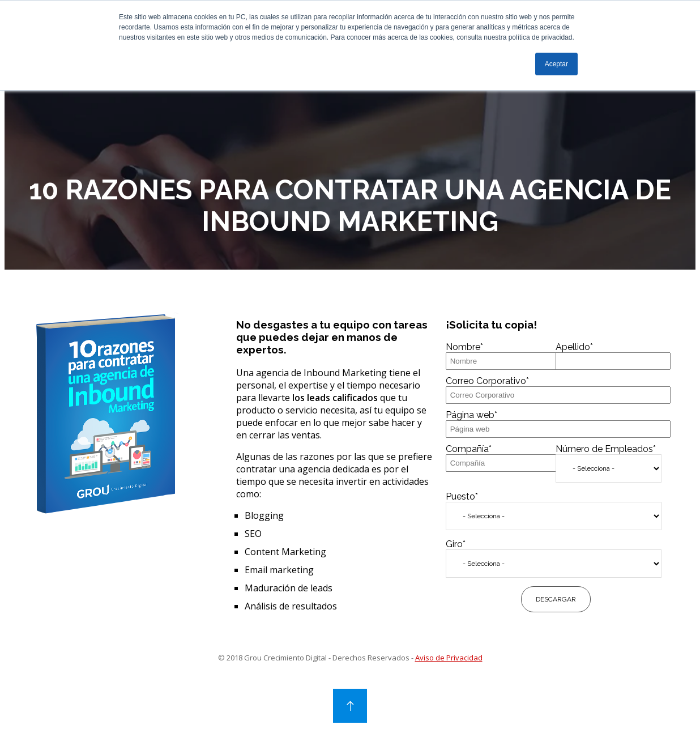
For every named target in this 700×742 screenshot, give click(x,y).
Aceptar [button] (556, 64)
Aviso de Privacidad (449, 672)
